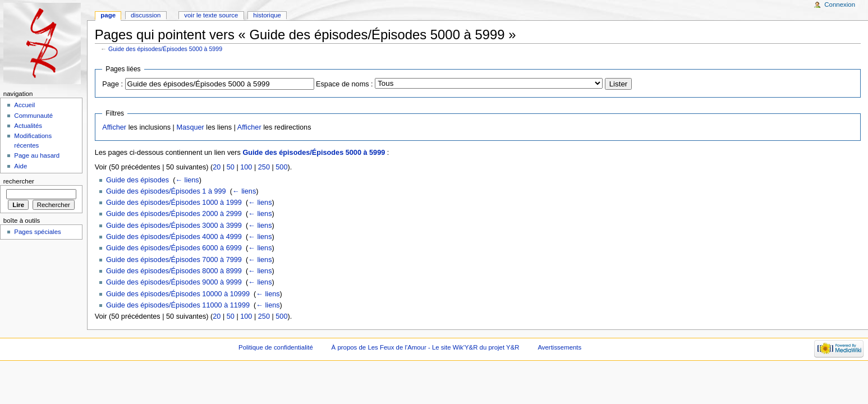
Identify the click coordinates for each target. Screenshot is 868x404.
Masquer (190, 127)
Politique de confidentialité (276, 347)
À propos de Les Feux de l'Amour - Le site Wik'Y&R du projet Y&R (426, 347)
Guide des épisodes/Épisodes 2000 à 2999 (174, 214)
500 (281, 167)
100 (246, 167)
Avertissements (559, 347)
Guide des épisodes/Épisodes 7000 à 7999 (174, 260)
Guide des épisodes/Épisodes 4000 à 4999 (174, 237)
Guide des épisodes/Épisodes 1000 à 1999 (174, 203)
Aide (20, 166)
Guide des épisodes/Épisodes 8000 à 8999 (174, 271)
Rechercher (19, 181)
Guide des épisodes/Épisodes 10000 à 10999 (178, 294)
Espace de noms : (345, 84)
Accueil (24, 105)
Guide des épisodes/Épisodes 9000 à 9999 (174, 282)
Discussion (146, 15)
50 (231, 167)
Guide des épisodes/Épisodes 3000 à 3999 (174, 226)
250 (264, 167)
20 (217, 167)
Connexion (840, 4)
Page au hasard (37, 155)
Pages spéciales (37, 232)
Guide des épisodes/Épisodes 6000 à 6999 (174, 248)
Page (108, 15)
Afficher (114, 127)
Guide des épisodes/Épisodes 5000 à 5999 (165, 49)
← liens (187, 180)
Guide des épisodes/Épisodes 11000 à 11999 (178, 305)
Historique (267, 15)
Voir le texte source (211, 15)
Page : (112, 84)
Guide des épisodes (137, 180)
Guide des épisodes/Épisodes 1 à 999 (166, 191)
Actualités (28, 126)
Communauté (33, 116)
